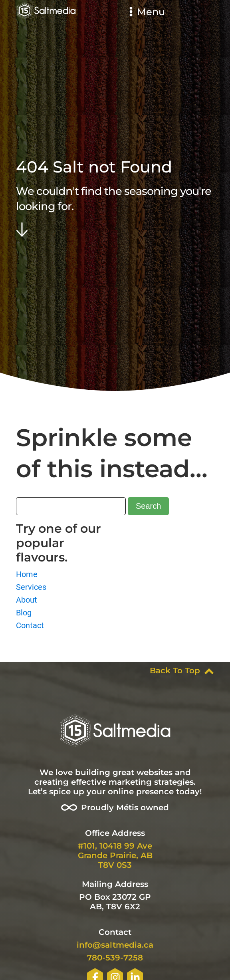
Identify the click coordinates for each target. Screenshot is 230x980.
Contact (30, 625)
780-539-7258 (115, 958)
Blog (24, 613)
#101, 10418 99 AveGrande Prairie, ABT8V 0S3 (115, 855)
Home (27, 574)
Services (31, 587)
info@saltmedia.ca (115, 945)
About (27, 600)
